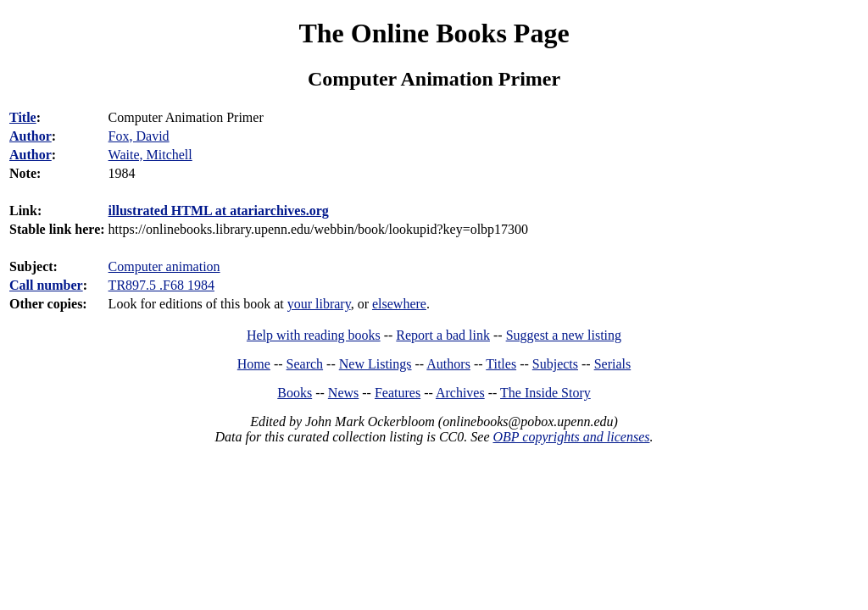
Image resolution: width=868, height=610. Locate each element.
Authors (448, 364)
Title (23, 117)
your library (319, 304)
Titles (501, 364)
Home (254, 364)
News (343, 393)
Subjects (555, 364)
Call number (46, 285)
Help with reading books (314, 335)
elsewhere (399, 304)
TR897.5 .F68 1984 (161, 285)
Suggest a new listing (564, 335)
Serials (613, 364)
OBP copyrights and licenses (571, 437)
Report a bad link (443, 335)
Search (305, 364)
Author (31, 136)
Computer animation (164, 266)
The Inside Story (545, 393)
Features (398, 393)
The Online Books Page (434, 33)
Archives (460, 393)
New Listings (376, 364)
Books (295, 393)
